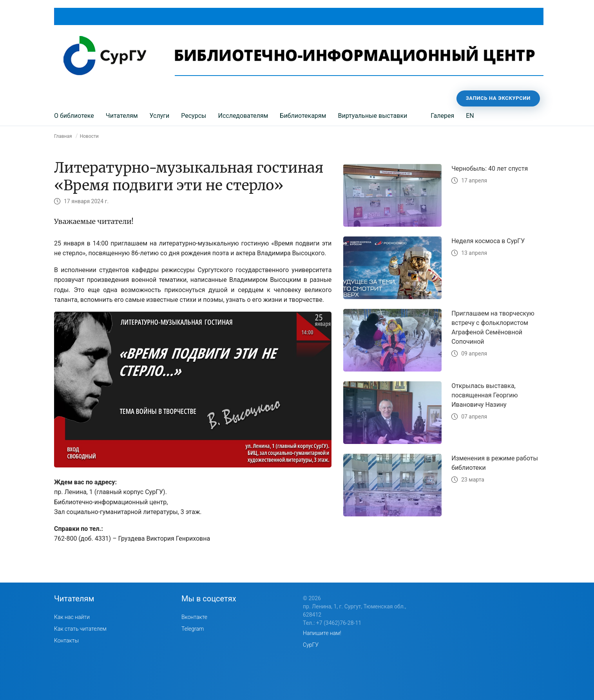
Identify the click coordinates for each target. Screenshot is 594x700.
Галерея (442, 116)
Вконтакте (194, 617)
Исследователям (243, 116)
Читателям (122, 116)
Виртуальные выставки (372, 116)
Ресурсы (194, 116)
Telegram (193, 629)
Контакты (66, 640)
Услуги (160, 116)
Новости (89, 136)
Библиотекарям (303, 116)
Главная (63, 136)
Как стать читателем (80, 629)
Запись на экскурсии (498, 98)
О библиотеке (74, 116)
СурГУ (311, 645)
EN (470, 116)
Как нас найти (72, 617)
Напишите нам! (322, 633)
